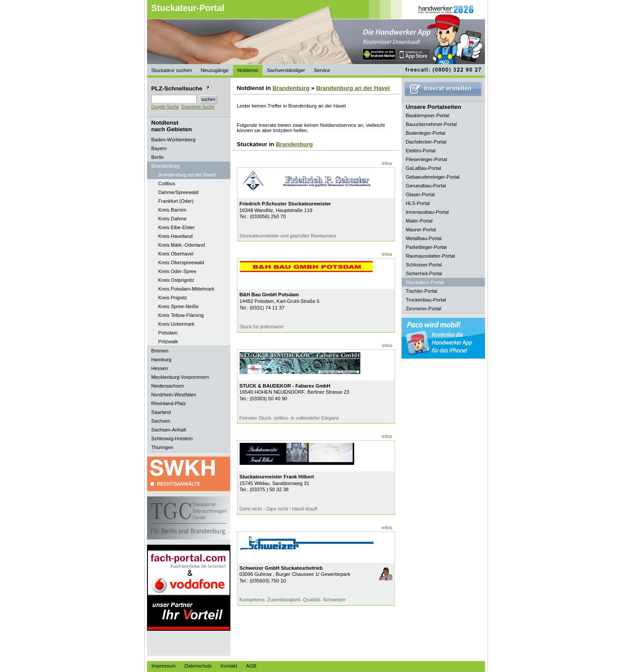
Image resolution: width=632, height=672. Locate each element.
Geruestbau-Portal (426, 186)
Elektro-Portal (421, 151)
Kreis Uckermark (177, 324)
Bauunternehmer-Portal (431, 124)
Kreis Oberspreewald (181, 262)
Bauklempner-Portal (428, 115)
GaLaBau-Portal (424, 168)
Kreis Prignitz (173, 298)
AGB (251, 666)
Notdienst (248, 70)
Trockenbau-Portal (426, 300)
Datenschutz (198, 666)
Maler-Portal (419, 221)
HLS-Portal (418, 203)
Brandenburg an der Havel (187, 175)
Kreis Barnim (172, 210)
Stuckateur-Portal (188, 8)
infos (387, 163)
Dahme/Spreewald (179, 192)
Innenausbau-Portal (427, 212)
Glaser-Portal (420, 194)
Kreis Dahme (173, 219)
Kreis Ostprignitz (176, 280)
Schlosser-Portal (424, 265)
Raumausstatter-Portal (431, 256)
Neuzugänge (214, 70)
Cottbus (167, 183)
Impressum (163, 666)
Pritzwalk (168, 341)
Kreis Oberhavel (176, 254)
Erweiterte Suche (198, 107)
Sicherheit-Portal (424, 273)
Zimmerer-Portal (424, 309)
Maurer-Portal (421, 230)
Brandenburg (291, 88)
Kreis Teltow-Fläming (181, 315)
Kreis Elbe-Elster (177, 227)
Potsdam (168, 333)
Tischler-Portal (422, 291)
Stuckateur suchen (172, 70)
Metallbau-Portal (424, 238)
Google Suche (165, 107)
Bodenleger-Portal (426, 133)
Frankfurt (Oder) (176, 201)
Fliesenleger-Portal (427, 159)
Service (322, 70)
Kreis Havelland (176, 236)
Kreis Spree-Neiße (179, 306)
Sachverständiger (286, 70)
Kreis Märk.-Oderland (182, 245)
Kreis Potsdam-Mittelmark (187, 289)
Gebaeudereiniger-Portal (433, 177)
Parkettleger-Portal (426, 247)
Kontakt (229, 666)
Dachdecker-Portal (426, 142)
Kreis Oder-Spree (178, 271)
